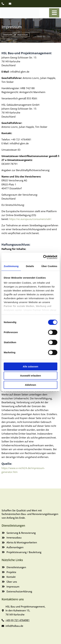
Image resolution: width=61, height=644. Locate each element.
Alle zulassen (30, 366)
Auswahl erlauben (30, 376)
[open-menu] (54, 13)
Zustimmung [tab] (11, 266)
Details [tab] (30, 266)
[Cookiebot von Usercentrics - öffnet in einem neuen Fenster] (43, 257)
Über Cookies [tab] (49, 266)
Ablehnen (30, 385)
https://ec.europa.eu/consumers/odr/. (31, 219)
